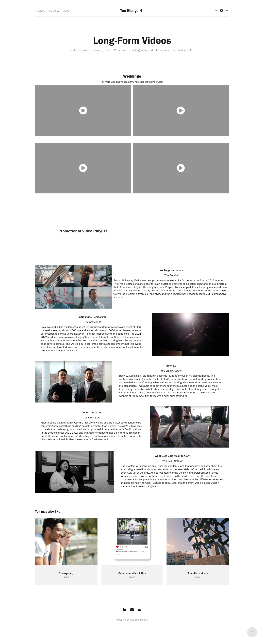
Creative (40, 11)
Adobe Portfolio (139, 620)
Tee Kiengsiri (131, 11)
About (67, 11)
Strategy (54, 11)
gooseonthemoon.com (151, 82)
